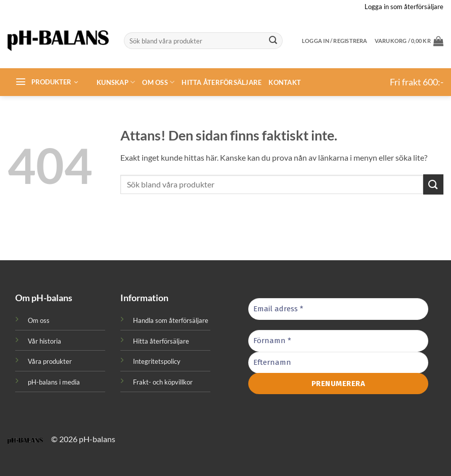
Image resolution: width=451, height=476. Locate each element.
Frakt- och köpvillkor (163, 382)
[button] (409, 41)
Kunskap (116, 82)
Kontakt (285, 82)
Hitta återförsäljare (221, 82)
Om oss (158, 82)
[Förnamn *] (338, 341)
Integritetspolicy (157, 361)
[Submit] (274, 41)
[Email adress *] (338, 309)
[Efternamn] (338, 362)
